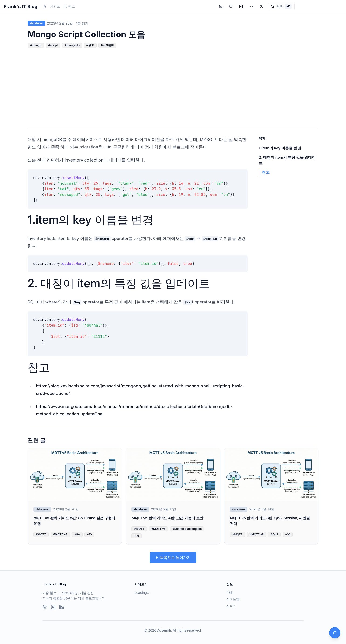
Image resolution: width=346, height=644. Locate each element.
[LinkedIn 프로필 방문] (221, 7)
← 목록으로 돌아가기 (173, 557)
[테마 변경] (262, 7)
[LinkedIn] (62, 607)
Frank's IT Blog (21, 7)
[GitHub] (45, 607)
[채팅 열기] (335, 633)
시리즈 (55, 6)
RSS (230, 593)
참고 (39, 367)
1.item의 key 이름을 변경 (90, 220)
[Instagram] (53, 607)
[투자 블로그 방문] (251, 7)
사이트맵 (233, 599)
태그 (69, 6)
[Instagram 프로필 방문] (241, 7)
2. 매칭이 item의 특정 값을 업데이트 (119, 283)
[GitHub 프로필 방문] (231, 7)
